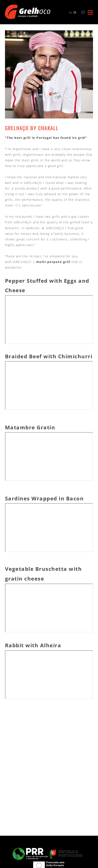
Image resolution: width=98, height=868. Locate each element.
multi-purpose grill (53, 262)
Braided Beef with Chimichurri (49, 356)
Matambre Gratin (30, 427)
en (75, 12)
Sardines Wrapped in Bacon (44, 498)
